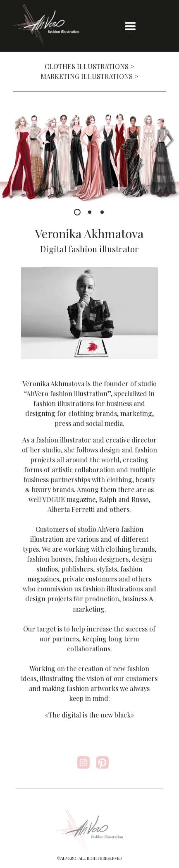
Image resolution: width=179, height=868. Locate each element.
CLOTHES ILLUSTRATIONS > (89, 66)
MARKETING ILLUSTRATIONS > (89, 76)
